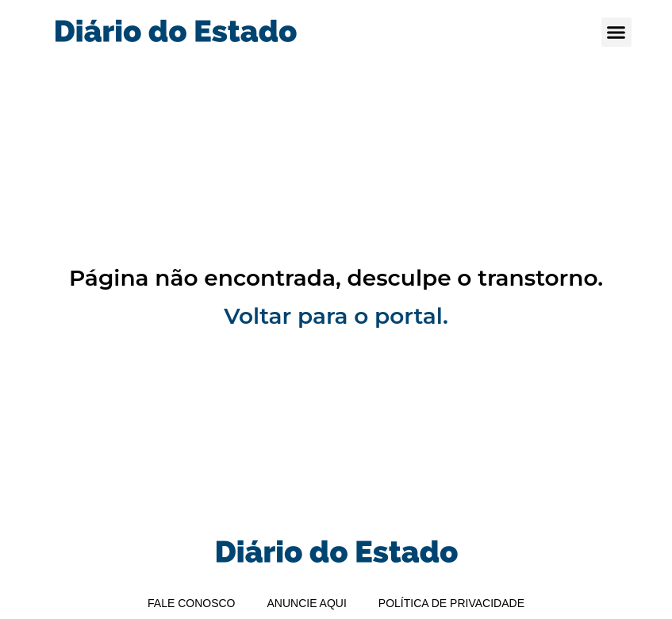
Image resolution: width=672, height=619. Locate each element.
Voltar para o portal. (336, 316)
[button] (616, 33)
